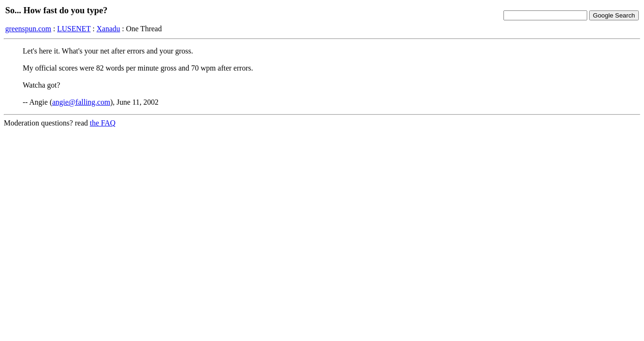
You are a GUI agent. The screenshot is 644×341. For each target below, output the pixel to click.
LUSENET (74, 29)
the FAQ (103, 123)
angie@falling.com (81, 102)
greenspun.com (28, 29)
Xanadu (108, 29)
